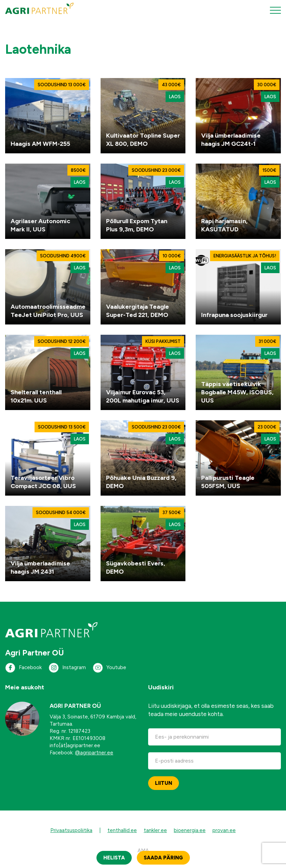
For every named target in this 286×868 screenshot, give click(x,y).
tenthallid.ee (122, 830)
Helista (114, 858)
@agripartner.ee (94, 753)
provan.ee (224, 830)
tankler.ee (155, 830)
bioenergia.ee (190, 830)
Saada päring (163, 858)
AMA (143, 851)
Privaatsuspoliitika (71, 830)
